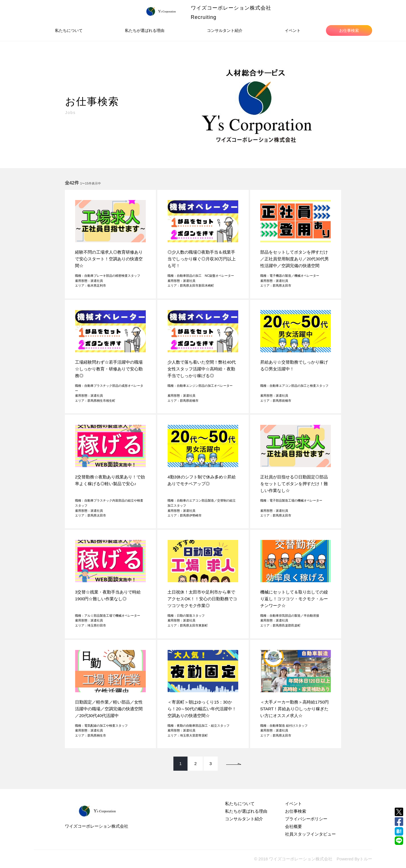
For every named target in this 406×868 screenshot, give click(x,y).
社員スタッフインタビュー (310, 834)
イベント (293, 30)
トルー (366, 859)
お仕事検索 (349, 30)
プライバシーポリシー (306, 819)
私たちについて (69, 30)
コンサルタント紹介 (225, 30)
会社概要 (294, 826)
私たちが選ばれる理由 (145, 30)
